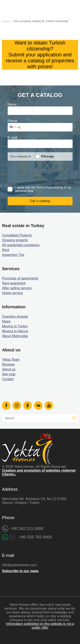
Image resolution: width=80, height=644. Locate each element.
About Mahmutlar (15, 336)
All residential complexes (21, 245)
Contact (8, 379)
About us (9, 369)
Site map (9, 374)
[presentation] (34, 172)
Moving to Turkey (15, 326)
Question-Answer (15, 316)
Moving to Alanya (15, 331)
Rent (6, 250)
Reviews (8, 364)
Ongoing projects (15, 240)
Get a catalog (40, 201)
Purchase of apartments (20, 278)
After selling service (17, 288)
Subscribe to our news (20, 571)
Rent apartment (14, 283)
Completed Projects (17, 235)
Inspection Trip (13, 255)
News (6, 321)
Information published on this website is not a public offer (40, 626)
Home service (12, 293)
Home (6, 21)
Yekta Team (11, 360)
